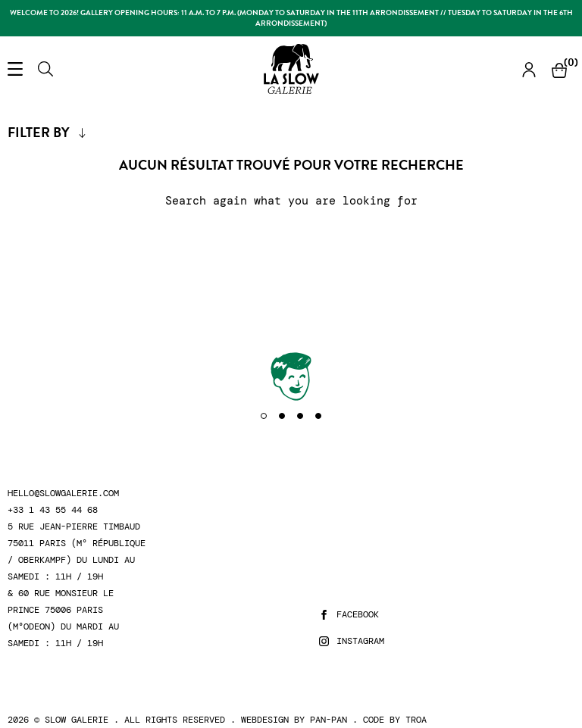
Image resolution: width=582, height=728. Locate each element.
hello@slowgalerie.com (63, 494)
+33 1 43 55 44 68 (53, 510)
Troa (416, 720)
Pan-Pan (329, 720)
